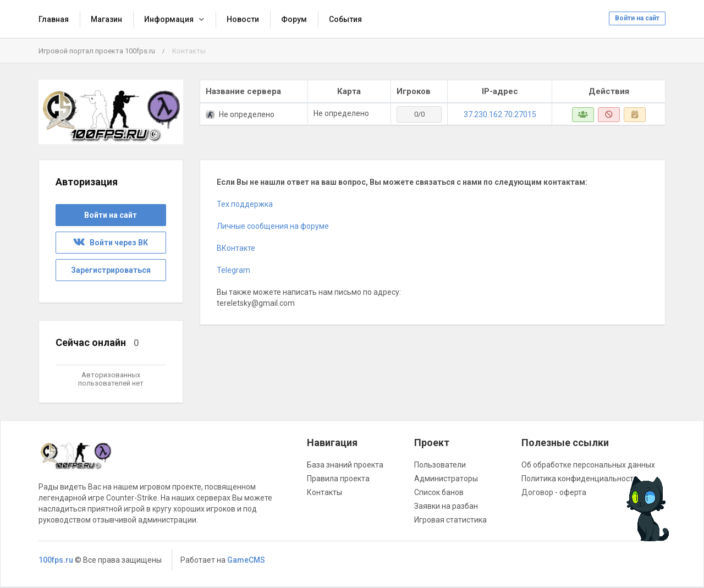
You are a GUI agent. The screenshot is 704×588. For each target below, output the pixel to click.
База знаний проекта (345, 465)
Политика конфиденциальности (580, 479)
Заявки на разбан (446, 506)
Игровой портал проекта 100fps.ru (97, 51)
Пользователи (440, 465)
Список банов (439, 492)
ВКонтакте (236, 248)
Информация (169, 19)
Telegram (233, 270)
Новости (243, 19)
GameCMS (246, 560)
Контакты (324, 492)
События (345, 19)
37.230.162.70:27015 (500, 114)
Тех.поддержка (245, 204)
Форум (294, 19)
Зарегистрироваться (111, 270)
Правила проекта (338, 479)
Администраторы (446, 479)
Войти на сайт (637, 18)
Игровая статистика (450, 520)
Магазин (106, 19)
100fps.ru (56, 560)
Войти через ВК (111, 243)
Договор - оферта (554, 492)
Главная (54, 19)
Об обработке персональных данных (588, 465)
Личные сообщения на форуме (274, 226)
